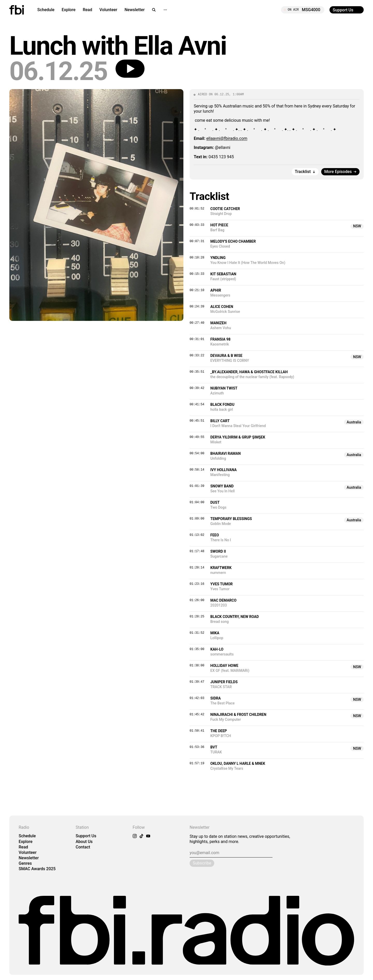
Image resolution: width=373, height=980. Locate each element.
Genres (25, 863)
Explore (69, 10)
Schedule (46, 10)
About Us (84, 842)
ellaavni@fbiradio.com (227, 138)
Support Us (86, 836)
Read (87, 10)
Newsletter (135, 10)
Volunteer (108, 10)
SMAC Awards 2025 (37, 869)
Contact (83, 847)
